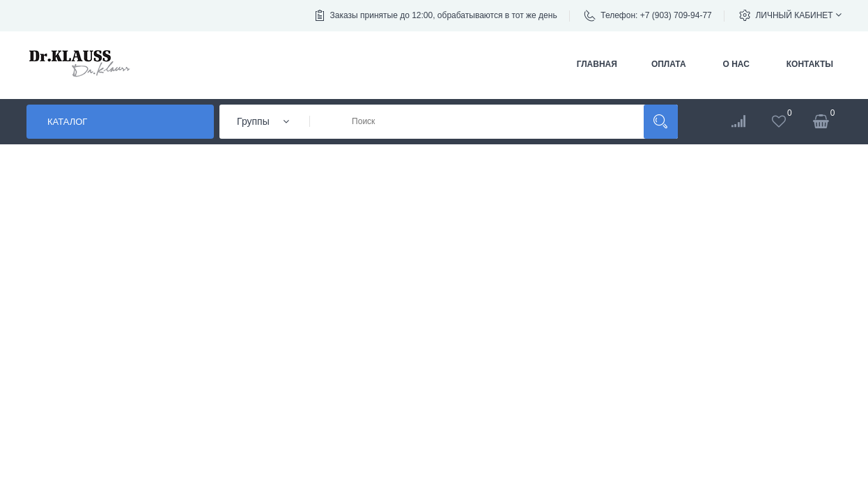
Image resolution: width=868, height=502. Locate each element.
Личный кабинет (798, 15)
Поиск (661, 122)
